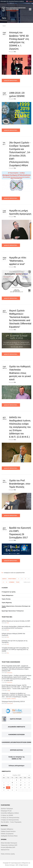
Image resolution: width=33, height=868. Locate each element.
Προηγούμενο (12, 579)
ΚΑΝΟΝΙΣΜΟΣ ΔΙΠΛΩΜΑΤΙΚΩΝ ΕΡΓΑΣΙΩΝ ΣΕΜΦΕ (16, 742)
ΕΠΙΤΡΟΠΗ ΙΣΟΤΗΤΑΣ (16, 750)
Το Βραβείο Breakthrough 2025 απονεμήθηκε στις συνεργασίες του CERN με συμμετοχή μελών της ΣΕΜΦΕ (15, 649)
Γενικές (9, 690)
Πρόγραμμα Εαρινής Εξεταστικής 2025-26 (13, 702)
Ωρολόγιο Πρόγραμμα (7, 809)
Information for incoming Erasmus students (12, 1)
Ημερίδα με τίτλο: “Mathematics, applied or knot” (18, 261)
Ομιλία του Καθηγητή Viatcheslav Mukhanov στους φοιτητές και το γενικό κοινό (20, 373)
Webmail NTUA (5, 850)
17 (21, 785)
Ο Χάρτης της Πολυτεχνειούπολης (10, 818)
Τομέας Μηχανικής (7, 603)
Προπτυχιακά (10, 703)
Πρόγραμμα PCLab (6, 811)
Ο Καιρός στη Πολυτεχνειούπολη (10, 820)
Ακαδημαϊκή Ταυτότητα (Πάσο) (9, 836)
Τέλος (18, 582)
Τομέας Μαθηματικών (8, 595)
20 (4, 788)
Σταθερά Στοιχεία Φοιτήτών (8, 831)
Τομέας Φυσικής (6, 599)
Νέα (15, 52)
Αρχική (4, 26)
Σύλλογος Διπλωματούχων (16, 766)
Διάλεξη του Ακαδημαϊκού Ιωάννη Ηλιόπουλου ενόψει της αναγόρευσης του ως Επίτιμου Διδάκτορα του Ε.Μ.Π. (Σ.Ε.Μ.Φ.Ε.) (20, 427)
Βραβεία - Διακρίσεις (11, 699)
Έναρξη (4, 579)
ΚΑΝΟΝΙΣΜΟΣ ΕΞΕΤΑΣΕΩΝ (16, 735)
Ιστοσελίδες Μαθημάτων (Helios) (10, 813)
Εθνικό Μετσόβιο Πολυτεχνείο (9, 843)
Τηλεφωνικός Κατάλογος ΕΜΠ (9, 845)
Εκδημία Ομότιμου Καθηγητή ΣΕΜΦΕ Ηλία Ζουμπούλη (13, 634)
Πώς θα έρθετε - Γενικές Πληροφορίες (11, 822)
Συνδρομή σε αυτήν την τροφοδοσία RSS (16, 571)
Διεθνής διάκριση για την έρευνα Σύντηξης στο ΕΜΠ (16, 621)
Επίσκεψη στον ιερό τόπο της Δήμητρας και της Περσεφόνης (15, 642)
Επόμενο (12, 582)
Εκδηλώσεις (10, 673)
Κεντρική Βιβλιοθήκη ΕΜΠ (8, 847)
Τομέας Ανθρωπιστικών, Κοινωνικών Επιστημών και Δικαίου (16, 607)
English (29, 1)
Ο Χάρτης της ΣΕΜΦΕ (7, 815)
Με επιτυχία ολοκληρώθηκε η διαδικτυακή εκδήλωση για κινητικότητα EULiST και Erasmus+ (16, 627)
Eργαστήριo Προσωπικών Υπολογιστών (13, 611)
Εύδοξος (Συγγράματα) (7, 834)
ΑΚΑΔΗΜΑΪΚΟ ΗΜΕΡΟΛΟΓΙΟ (16, 727)
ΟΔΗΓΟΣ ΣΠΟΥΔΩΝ (16, 719)
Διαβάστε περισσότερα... (11, 81)
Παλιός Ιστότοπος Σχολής (8, 854)
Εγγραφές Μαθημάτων (7, 829)
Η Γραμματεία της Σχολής (9, 592)
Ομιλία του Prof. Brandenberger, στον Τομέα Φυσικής (20, 484)
